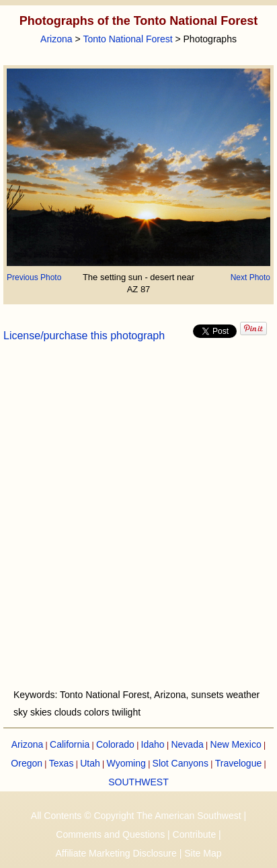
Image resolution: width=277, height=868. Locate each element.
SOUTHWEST (138, 782)
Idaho (153, 744)
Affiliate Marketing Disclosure (116, 853)
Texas (62, 763)
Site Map (203, 853)
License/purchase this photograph (84, 336)
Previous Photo (34, 277)
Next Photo (250, 277)
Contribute (195, 834)
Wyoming (126, 763)
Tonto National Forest (128, 39)
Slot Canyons (181, 763)
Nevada (187, 744)
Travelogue (239, 763)
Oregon (27, 763)
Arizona (56, 39)
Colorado (115, 744)
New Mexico (236, 744)
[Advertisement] (138, 523)
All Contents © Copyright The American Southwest (136, 816)
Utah (90, 763)
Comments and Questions (110, 834)
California (70, 744)
